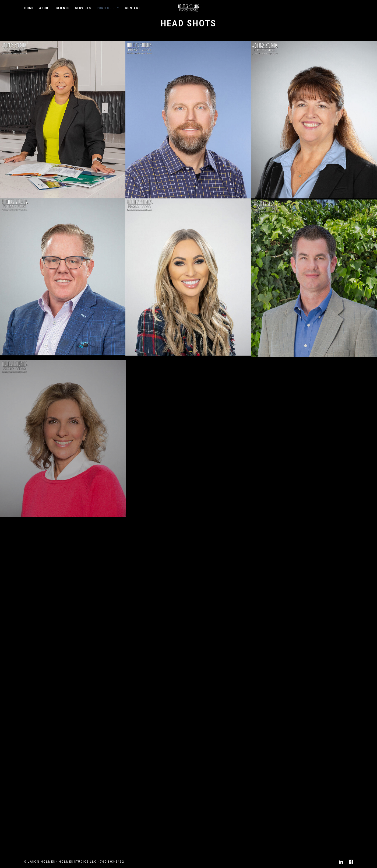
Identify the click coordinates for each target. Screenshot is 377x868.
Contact (133, 8)
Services (83, 8)
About (45, 8)
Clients (63, 8)
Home (29, 8)
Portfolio (106, 8)
